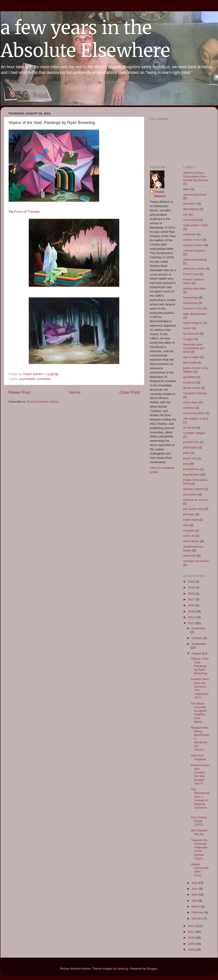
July (195, 883)
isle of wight (191, 357)
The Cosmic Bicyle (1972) (199, 821)
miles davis (191, 402)
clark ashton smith (195, 225)
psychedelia (27, 379)
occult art (189, 428)
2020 (192, 582)
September (199, 644)
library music (192, 388)
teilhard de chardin (196, 500)
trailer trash (191, 520)
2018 (192, 594)
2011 (192, 932)
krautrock (189, 382)
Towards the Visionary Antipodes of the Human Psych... (199, 849)
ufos (186, 525)
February (198, 912)
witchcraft (190, 556)
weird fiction (191, 541)
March (196, 906)
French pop (191, 274)
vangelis (189, 531)
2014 (192, 617)
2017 (192, 599)
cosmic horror (192, 240)
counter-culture (193, 245)
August (197, 653)
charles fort (191, 220)
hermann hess (193, 308)
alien (186, 189)
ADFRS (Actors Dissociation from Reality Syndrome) (196, 176)
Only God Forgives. (199, 757)
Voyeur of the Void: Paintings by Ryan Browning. (200, 666)
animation (190, 204)
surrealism (44, 379)
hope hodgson (193, 323)
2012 (192, 926)
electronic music (194, 269)
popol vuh (190, 458)
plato (186, 453)
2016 (192, 605)
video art (189, 536)
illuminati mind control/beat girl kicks (194, 348)
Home (75, 392)
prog (186, 464)
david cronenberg (195, 260)
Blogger (152, 969)
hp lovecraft (191, 334)
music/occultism (194, 413)
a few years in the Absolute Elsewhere (85, 39)
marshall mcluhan (195, 393)
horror (187, 328)
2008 (192, 950)
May (195, 895)
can (186, 214)
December (199, 628)
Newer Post (19, 392)
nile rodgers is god (196, 419)
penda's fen (191, 442)
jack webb (190, 363)
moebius (189, 408)
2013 (192, 623)
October (197, 638)
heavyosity (190, 303)
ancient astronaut (195, 195)
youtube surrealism (196, 561)
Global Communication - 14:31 (200, 870)
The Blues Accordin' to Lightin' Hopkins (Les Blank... (199, 713)
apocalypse (191, 209)
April (195, 901)
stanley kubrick (193, 489)
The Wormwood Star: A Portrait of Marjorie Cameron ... (200, 800)
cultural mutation (194, 251)
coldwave (189, 234)
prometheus (191, 469)
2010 (192, 938)
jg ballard (189, 377)
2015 (192, 611)
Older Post (129, 392)
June (195, 889)
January (197, 918)
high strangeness (195, 314)
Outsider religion (194, 433)
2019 (192, 587)
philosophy (190, 447)
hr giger (188, 339)
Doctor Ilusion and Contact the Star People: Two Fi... (200, 774)
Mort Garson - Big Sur (200, 832)
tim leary (189, 514)
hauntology (191, 297)
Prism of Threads (27, 212)
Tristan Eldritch (160, 194)
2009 (192, 944)
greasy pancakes (195, 288)
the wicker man (193, 509)
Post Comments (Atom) (43, 402)
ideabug (123, 969)
